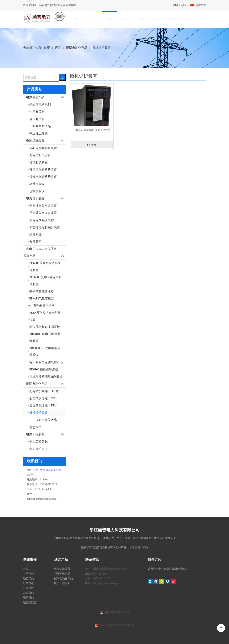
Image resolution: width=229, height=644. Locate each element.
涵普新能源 (30, 603)
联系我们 (28, 598)
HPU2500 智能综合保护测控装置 (92, 130)
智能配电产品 (62, 574)
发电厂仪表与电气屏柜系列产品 (45, 253)
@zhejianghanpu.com (45, 499)
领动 (145, 547)
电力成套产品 (46, 97)
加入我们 (28, 593)
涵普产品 (28, 579)
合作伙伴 (28, 588)
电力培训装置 (46, 199)
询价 (92, 145)
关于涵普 (28, 574)
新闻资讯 (28, 583)
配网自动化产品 (46, 384)
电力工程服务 (46, 434)
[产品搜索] (41, 78)
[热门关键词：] (62, 77)
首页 (26, 569)
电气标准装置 (62, 569)
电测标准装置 (46, 141)
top (221, 628)
